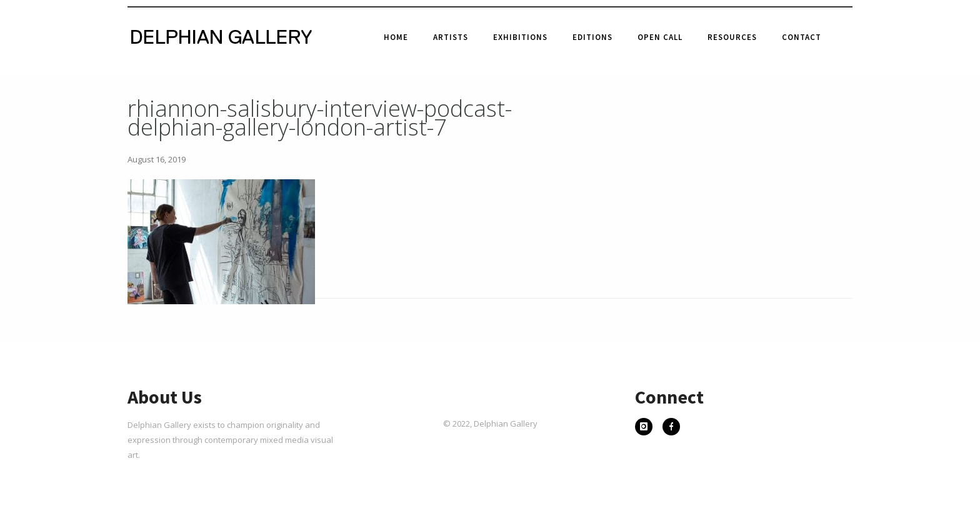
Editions (592, 37)
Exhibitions (520, 37)
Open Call (660, 37)
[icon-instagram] (647, 428)
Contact (802, 37)
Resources (732, 37)
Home (396, 37)
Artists (451, 37)
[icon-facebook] (671, 428)
